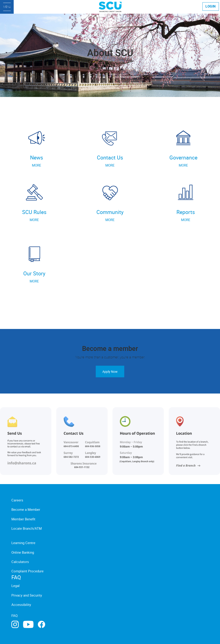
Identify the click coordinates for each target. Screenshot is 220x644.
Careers (17, 500)
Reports (186, 212)
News (37, 158)
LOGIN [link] (211, 6)
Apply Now (110, 372)
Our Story (34, 273)
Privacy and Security (27, 595)
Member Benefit (23, 519)
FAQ (14, 615)
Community (110, 212)
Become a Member (26, 509)
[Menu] (7, 7)
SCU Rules (34, 212)
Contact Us (110, 158)
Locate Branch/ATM (27, 528)
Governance (183, 158)
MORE (37, 165)
